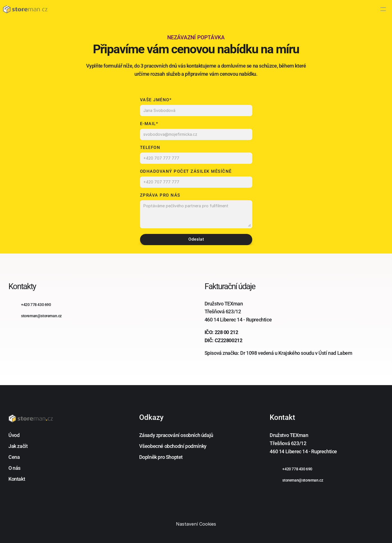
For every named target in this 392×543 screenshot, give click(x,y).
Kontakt (17, 479)
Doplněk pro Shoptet (161, 457)
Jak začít (18, 446)
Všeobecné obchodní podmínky (173, 446)
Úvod (14, 435)
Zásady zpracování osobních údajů (176, 435)
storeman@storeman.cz (303, 480)
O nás (14, 468)
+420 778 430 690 (297, 469)
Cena (14, 457)
